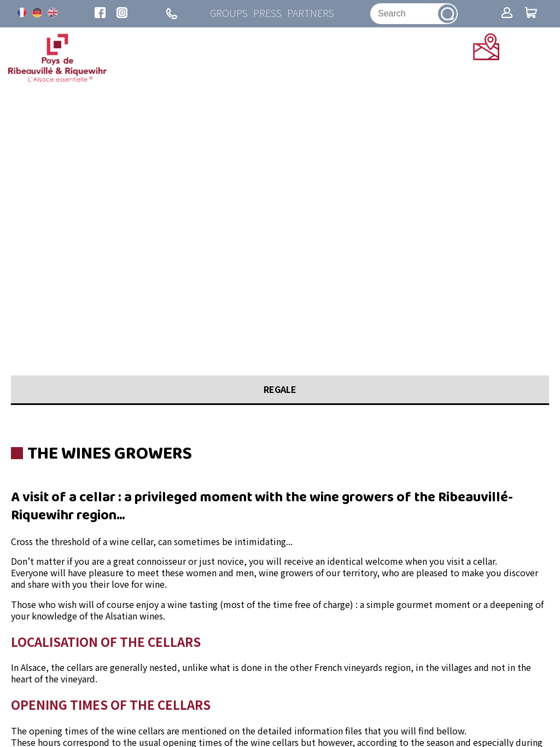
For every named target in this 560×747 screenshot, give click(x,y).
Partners (311, 13)
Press (267, 13)
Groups (229, 13)
